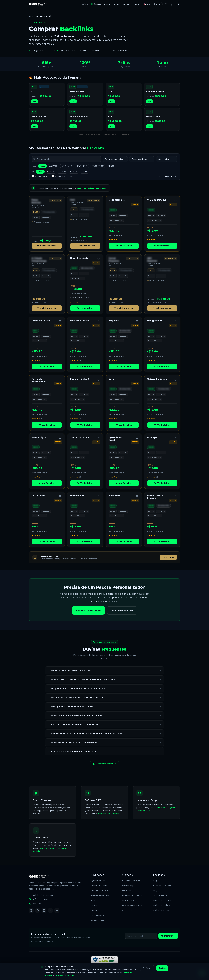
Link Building (128, 890)
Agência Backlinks (99, 880)
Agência (85, 4)
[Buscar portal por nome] (66, 159)
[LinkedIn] (44, 910)
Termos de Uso (160, 895)
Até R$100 (53, 166)
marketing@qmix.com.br (41, 895)
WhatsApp (35, 903)
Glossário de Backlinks (163, 885)
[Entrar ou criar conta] (157, 4)
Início (31, 16)
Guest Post (127, 910)
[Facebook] (38, 910)
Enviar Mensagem (122, 610)
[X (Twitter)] (50, 910)
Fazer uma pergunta (104, 764)
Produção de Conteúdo (132, 895)
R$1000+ (111, 166)
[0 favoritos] (166, 4)
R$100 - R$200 (67, 166)
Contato (127, 4)
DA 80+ (84, 172)
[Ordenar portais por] (167, 159)
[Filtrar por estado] (142, 159)
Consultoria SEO (129, 900)
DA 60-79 (74, 172)
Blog (155, 880)
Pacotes (108, 4)
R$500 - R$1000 (98, 166)
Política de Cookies (161, 905)
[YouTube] (57, 910)
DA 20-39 (51, 172)
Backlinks (96, 4)
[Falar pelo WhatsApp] (202, 973)
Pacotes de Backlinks (100, 895)
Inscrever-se (168, 936)
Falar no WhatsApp (88, 610)
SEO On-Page (128, 885)
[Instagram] (31, 910)
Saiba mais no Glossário (109, 814)
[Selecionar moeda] (147, 4)
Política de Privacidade (163, 900)
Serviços (95, 905)
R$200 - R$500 (82, 166)
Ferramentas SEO (99, 915)
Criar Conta (168, 557)
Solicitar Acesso (47, 246)
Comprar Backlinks (99, 885)
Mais (136, 4)
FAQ (155, 890)
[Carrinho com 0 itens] (172, 4)
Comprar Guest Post (100, 890)
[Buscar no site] (178, 4)
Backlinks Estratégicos (132, 880)
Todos (42, 166)
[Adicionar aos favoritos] (137, 201)
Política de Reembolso (163, 910)
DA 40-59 (62, 172)
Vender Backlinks (98, 920)
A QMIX (117, 4)
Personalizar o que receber (43, 942)
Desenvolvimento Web (132, 905)
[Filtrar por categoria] (115, 159)
